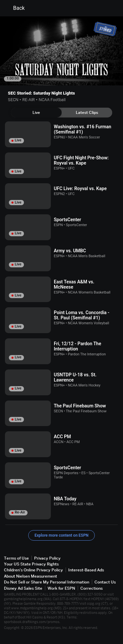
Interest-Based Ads (86, 570)
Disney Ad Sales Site (23, 588)
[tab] (36, 113)
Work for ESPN (61, 588)
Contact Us (105, 582)
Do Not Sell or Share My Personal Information (47, 582)
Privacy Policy (47, 558)
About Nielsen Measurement (31, 576)
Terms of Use (16, 558)
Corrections (92, 588)
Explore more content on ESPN (61, 535)
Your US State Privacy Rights (31, 564)
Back (15, 8)
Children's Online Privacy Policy (33, 570)
